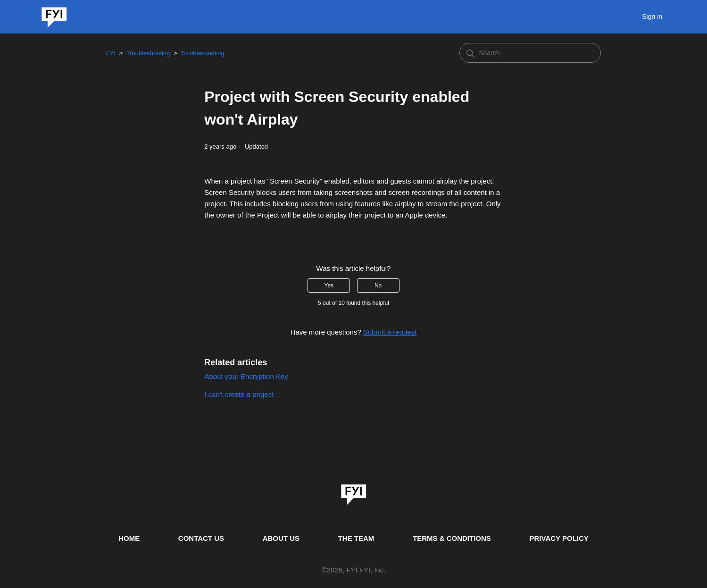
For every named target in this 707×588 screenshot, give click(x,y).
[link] (354, 491)
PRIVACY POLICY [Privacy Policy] (559, 538)
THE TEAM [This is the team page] (356, 538)
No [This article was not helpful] (378, 286)
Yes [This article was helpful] (329, 286)
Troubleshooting (148, 53)
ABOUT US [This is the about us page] (281, 538)
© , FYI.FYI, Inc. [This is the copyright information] (353, 570)
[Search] (530, 53)
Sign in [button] (652, 17)
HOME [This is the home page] (129, 538)
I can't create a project (239, 394)
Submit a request (390, 332)
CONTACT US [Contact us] (201, 538)
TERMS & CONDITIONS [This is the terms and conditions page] (452, 538)
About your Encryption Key (246, 376)
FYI (111, 53)
